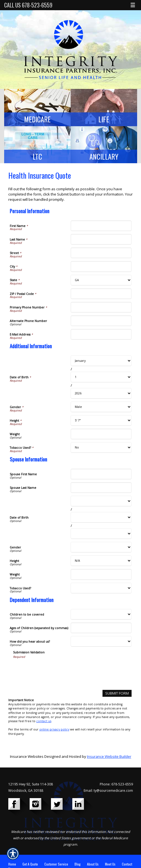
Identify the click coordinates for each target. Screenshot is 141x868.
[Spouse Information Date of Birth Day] (101, 517)
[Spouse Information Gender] (101, 547)
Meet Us (110, 864)
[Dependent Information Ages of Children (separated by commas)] (101, 628)
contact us (44, 721)
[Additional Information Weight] (101, 434)
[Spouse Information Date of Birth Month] (101, 501)
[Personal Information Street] (101, 253)
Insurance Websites (27, 756)
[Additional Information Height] (101, 420)
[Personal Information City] (101, 266)
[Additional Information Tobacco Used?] (101, 448)
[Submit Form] (117, 693)
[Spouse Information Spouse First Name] (101, 474)
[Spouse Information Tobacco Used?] (101, 588)
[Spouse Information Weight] (101, 574)
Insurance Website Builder (109, 756)
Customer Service (56, 864)
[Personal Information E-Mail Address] (101, 334)
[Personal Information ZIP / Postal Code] (101, 294)
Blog (78, 864)
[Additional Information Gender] (101, 407)
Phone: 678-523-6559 (116, 784)
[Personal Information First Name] (101, 226)
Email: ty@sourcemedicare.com (108, 791)
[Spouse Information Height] (101, 561)
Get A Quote (30, 864)
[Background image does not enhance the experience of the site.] (37, 108)
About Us (93, 864)
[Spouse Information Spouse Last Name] (101, 488)
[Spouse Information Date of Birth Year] (101, 534)
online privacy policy (54, 729)
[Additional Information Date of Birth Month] (101, 361)
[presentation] (55, 670)
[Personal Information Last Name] (101, 239)
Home (12, 864)
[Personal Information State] (101, 280)
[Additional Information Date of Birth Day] (101, 377)
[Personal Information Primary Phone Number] (101, 307)
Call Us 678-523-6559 (28, 5)
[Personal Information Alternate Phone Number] (101, 321)
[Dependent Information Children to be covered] (101, 614)
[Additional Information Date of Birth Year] (101, 393)
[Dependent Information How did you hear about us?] (101, 641)
